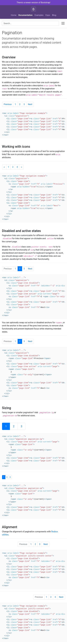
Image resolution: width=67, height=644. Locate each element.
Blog (54, 15)
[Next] (22, 167)
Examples (39, 15)
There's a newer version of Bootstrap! (34, 3)
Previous (8, 104)
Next (30, 104)
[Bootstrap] (33, 9)
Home (14, 15)
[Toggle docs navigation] (63, 23)
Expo (48, 15)
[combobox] (30, 23)
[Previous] (4, 167)
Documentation (25, 15)
